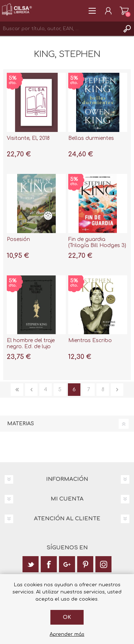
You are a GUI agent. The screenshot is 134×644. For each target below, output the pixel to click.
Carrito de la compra (124, 11)
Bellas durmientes (91, 138)
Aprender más (67, 634)
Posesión (18, 239)
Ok (67, 617)
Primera (17, 390)
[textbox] (60, 29)
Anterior (31, 390)
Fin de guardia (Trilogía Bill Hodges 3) (97, 242)
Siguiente (117, 390)
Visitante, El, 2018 (28, 138)
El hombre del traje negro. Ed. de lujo (31, 344)
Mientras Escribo (90, 340)
